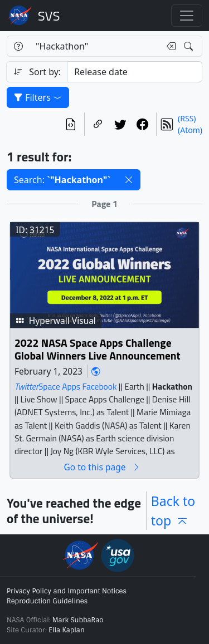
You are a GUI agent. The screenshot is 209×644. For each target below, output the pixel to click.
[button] (129, 180)
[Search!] (190, 46)
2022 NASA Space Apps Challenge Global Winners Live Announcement (98, 350)
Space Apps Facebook (77, 387)
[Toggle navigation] (187, 16)
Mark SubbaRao (78, 620)
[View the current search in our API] (71, 124)
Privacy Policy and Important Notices (67, 591)
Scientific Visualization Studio (49, 16)
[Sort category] (135, 72)
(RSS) (187, 118)
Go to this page (102, 467)
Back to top (173, 511)
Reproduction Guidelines (47, 601)
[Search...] (95, 46)
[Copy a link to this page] (98, 124)
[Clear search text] (169, 46)
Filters (38, 97)
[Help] (18, 46)
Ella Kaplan (67, 630)
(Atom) (190, 130)
